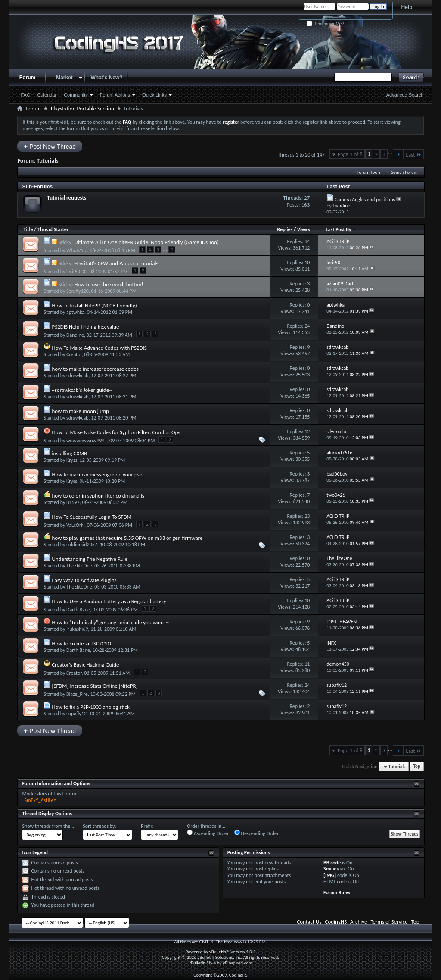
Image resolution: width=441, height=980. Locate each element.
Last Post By (341, 229)
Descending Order (256, 833)
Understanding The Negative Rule (90, 559)
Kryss (72, 460)
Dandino (75, 335)
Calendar (47, 95)
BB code (332, 863)
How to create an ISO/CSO (81, 643)
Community (76, 95)
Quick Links (154, 95)
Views (304, 229)
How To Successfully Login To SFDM (92, 517)
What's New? (106, 78)
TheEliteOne (79, 566)
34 (307, 241)
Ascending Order (208, 833)
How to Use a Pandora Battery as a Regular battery (109, 601)
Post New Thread (50, 146)
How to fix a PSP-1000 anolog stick (90, 707)
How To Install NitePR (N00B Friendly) (94, 305)
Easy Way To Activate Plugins (84, 580)
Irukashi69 (77, 629)
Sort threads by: (99, 826)
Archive (359, 922)
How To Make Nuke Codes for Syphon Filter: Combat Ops (116, 432)
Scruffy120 (78, 291)
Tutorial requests (67, 198)
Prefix (147, 826)
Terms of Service (389, 922)
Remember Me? (325, 24)
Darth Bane (78, 610)
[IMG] (330, 875)
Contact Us (309, 922)
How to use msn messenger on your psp (97, 474)
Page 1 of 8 (350, 154)
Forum (27, 78)
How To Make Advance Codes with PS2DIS (99, 348)
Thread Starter (53, 229)
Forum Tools (369, 172)
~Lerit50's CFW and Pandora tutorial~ (116, 263)
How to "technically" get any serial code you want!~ (110, 622)
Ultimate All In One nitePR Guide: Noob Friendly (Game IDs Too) (146, 242)
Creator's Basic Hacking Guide (85, 665)
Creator (74, 354)
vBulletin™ (219, 952)
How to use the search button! (109, 284)
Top (417, 767)
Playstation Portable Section (82, 108)
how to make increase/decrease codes (95, 369)
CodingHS (336, 922)
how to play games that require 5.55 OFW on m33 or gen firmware (127, 538)
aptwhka (75, 312)
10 (307, 263)
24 (307, 326)
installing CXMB (69, 453)
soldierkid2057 (82, 545)
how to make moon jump (80, 411)
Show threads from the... (48, 826)
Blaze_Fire (77, 694)
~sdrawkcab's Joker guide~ (82, 390)
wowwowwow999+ (87, 441)
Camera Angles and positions (365, 200)
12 (307, 432)
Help (407, 7)
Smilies (331, 869)
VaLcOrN (75, 525)
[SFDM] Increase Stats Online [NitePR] (95, 686)
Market (64, 78)
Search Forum (404, 172)
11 (307, 664)
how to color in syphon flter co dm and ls (98, 496)
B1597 (73, 502)
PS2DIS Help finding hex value (85, 327)
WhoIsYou (77, 250)
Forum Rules (337, 892)
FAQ (25, 95)
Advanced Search (405, 95)
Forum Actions (115, 95)
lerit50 (73, 272)
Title (28, 229)
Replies (285, 229)
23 (307, 516)
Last (414, 155)
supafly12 (76, 714)
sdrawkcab (77, 376)
